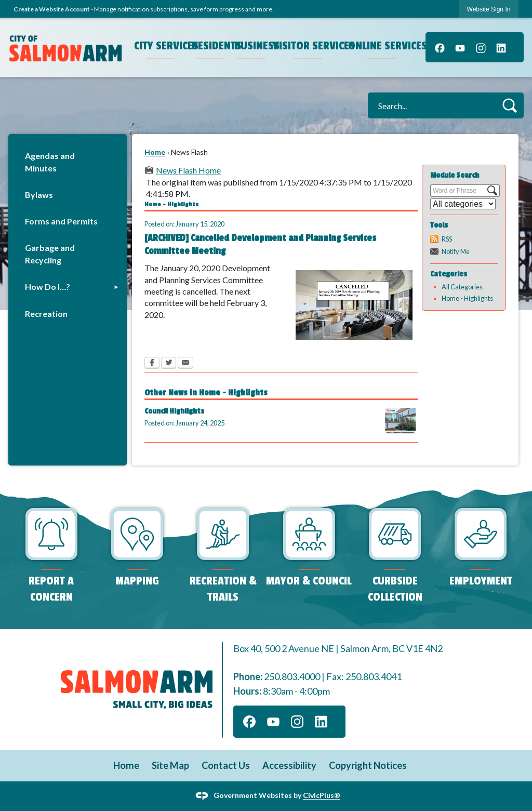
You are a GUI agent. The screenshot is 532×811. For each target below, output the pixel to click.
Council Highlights (174, 411)
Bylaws (39, 195)
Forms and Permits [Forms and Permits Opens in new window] (61, 221)
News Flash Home (188, 170)
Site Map (170, 765)
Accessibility (289, 765)
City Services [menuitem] (162, 46)
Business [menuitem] (252, 46)
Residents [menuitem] (212, 46)
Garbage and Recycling (50, 254)
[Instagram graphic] (481, 47)
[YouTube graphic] (460, 47)
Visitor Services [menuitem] (309, 46)
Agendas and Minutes (50, 162)
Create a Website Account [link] (52, 9)
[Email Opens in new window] (185, 364)
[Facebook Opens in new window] (152, 364)
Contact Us (226, 765)
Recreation (46, 314)
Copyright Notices (368, 765)
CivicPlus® (322, 795)
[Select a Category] (463, 204)
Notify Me (456, 251)
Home (155, 152)
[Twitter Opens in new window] (169, 364)
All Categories (462, 287)
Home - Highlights (467, 298)
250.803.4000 (292, 676)
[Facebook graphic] (440, 47)
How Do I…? (48, 287)
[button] (509, 105)
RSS (447, 239)
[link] (489, 9)
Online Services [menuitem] (383, 46)
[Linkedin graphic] (501, 47)
